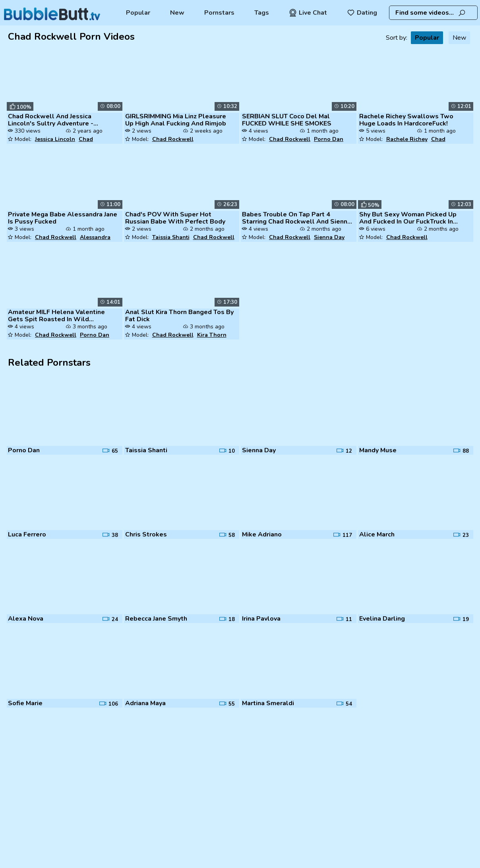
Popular (138, 13)
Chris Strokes (146, 534)
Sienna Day (329, 237)
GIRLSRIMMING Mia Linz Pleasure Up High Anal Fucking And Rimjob (176, 120)
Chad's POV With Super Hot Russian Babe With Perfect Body (175, 218)
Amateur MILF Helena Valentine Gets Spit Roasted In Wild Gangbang (56, 316)
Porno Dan (329, 139)
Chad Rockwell (173, 139)
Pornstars (219, 13)
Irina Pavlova (261, 619)
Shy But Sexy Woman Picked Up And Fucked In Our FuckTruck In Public (408, 218)
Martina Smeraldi (268, 703)
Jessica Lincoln (55, 139)
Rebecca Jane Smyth (156, 619)
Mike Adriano (262, 534)
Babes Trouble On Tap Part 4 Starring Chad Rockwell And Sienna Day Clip (296, 218)
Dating (362, 13)
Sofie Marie (25, 703)
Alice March (377, 534)
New (177, 13)
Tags (262, 13)
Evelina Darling (382, 619)
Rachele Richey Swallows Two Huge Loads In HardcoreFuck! (406, 120)
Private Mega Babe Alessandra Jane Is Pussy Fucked (63, 218)
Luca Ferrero (27, 534)
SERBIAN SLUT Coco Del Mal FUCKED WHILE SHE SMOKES (287, 120)
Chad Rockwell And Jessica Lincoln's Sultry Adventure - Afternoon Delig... (51, 120)
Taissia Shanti (171, 237)
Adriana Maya (145, 703)
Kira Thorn (212, 335)
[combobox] (433, 13)
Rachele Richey (407, 139)
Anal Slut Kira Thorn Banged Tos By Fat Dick (179, 316)
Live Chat (308, 13)
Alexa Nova (26, 619)
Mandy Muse (378, 450)
